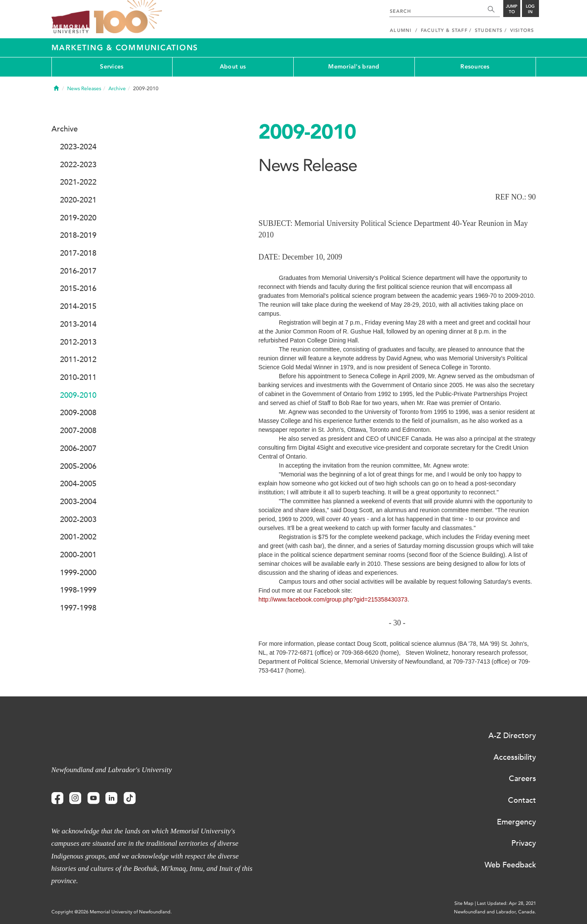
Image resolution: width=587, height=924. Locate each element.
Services (112, 67)
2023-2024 (78, 147)
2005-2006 (78, 466)
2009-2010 (78, 395)
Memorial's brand (354, 67)
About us (233, 67)
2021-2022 (78, 182)
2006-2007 (78, 448)
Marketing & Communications (125, 48)
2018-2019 (78, 235)
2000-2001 (78, 555)
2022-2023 (78, 165)
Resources (475, 67)
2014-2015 (78, 306)
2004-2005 (78, 484)
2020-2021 (78, 200)
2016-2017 (78, 271)
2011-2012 (78, 359)
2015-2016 (78, 288)
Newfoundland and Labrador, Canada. (495, 912)
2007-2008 (78, 431)
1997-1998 (78, 608)
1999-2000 (78, 573)
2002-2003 (78, 519)
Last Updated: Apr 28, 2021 (506, 903)
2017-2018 (78, 253)
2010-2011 (78, 377)
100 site (128, 17)
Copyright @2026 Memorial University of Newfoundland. (112, 912)
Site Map (464, 903)
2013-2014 (78, 324)
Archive (117, 88)
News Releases (84, 88)
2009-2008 (78, 413)
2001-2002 (78, 537)
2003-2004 (78, 502)
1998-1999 (78, 590)
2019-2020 (78, 218)
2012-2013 (78, 342)
